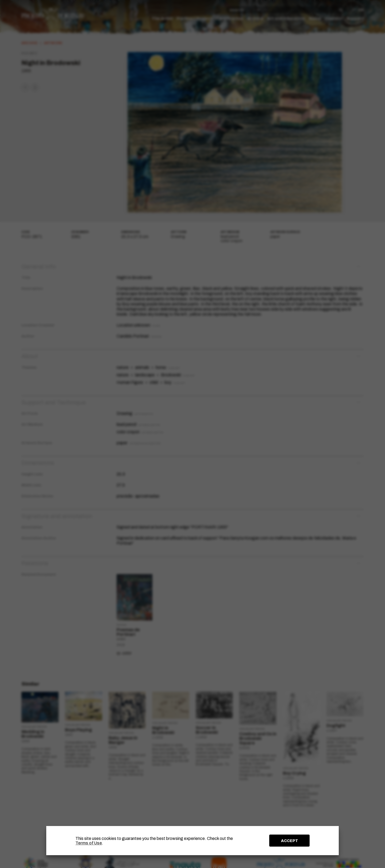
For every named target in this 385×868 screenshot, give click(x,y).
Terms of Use (89, 843)
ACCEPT (290, 841)
